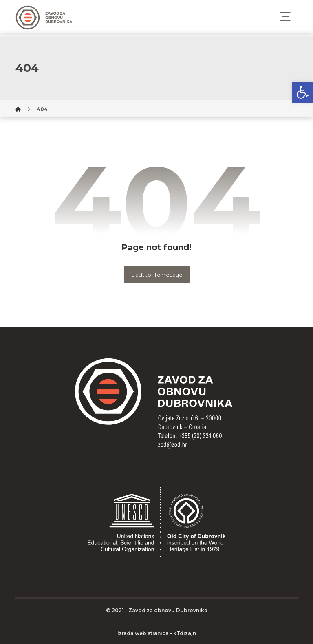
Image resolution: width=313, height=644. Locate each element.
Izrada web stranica (143, 633)
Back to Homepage (156, 275)
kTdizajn (185, 633)
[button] (302, 92)
